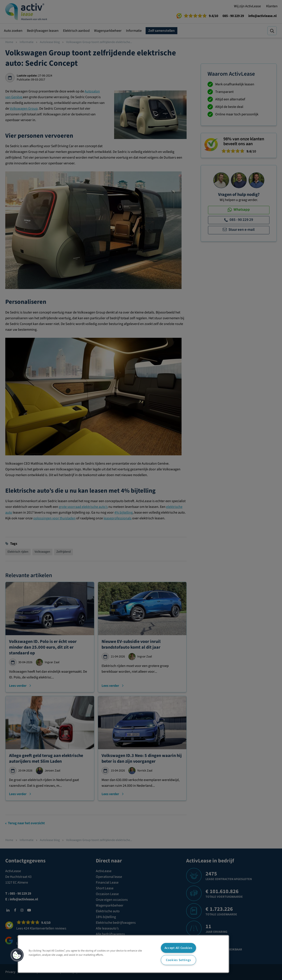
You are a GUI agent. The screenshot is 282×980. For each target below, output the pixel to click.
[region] (123, 954)
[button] (17, 955)
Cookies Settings (178, 960)
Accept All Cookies (178, 948)
